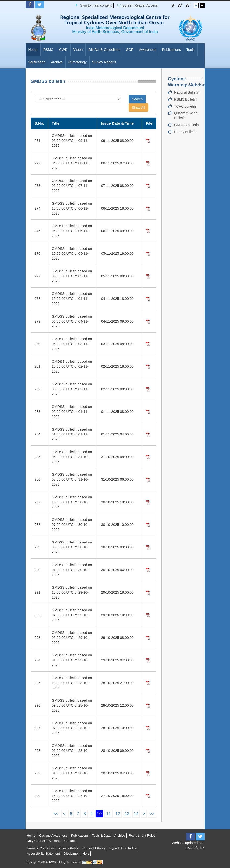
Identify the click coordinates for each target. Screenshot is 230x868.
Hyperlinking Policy (123, 848)
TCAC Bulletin (185, 106)
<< (56, 814)
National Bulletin (187, 92)
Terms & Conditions (41, 848)
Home (33, 50)
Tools (191, 50)
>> (152, 814)
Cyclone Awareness (53, 836)
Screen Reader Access (140, 5)
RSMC (48, 50)
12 (118, 814)
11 (109, 814)
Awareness (148, 50)
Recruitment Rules (142, 836)
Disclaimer (71, 853)
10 (99, 814)
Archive (57, 62)
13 (127, 814)
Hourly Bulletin (185, 132)
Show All (138, 108)
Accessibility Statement (44, 853)
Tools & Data (101, 836)
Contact (70, 841)
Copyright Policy (94, 848)
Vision (78, 50)
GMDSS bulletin (186, 125)
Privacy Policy (69, 848)
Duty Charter (36, 841)
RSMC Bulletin (185, 99)
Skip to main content (96, 5)
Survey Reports (104, 62)
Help (86, 853)
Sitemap (55, 841)
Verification (37, 62)
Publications (171, 50)
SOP (130, 50)
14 (136, 814)
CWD (63, 50)
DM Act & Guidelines (104, 50)
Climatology (77, 62)
